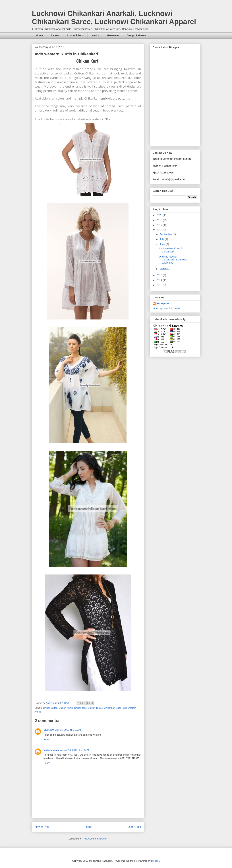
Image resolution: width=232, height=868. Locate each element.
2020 (160, 215)
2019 (160, 220)
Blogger (155, 861)
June (163, 244)
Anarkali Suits (75, 35)
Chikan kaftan (50, 708)
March (163, 269)
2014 (160, 280)
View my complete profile (167, 308)
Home (39, 35)
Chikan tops (80, 708)
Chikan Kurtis (66, 708)
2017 (160, 225)
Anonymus (163, 303)
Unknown (49, 730)
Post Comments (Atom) (95, 839)
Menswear (113, 35)
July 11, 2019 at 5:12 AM (68, 730)
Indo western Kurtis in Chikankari (171, 250)
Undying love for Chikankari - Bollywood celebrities (173, 260)
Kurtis (95, 35)
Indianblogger (51, 750)
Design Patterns (136, 35)
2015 (160, 275)
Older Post (134, 827)
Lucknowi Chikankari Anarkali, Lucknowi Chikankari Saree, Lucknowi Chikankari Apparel (114, 18)
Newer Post (42, 827)
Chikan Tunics (95, 708)
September (166, 234)
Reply (46, 739)
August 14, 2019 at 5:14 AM (75, 750)
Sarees (55, 35)
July (162, 239)
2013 (160, 285)
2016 (160, 230)
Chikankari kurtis (113, 708)
